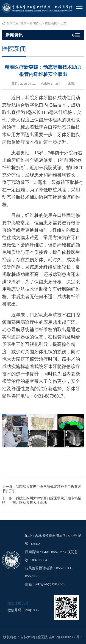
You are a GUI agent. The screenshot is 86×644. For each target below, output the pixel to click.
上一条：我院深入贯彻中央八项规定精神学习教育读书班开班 (42, 489)
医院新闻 (51, 23)
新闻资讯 (36, 23)
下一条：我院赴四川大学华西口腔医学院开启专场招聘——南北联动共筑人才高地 (42, 500)
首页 (23, 23)
